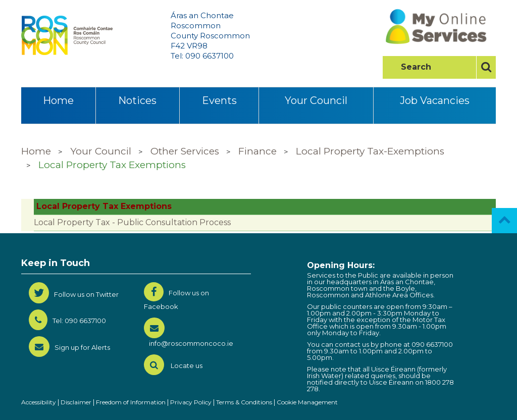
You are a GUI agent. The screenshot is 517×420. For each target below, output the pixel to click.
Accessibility (39, 402)
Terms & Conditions (244, 402)
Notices (137, 100)
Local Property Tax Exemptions (112, 165)
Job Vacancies (435, 100)
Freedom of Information (131, 402)
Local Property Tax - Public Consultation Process (132, 222)
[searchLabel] (433, 67)
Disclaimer (76, 402)
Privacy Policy (191, 402)
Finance (257, 151)
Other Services (185, 151)
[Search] (486, 67)
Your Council (316, 100)
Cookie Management (307, 402)
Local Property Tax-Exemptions (370, 151)
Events (219, 100)
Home (58, 100)
